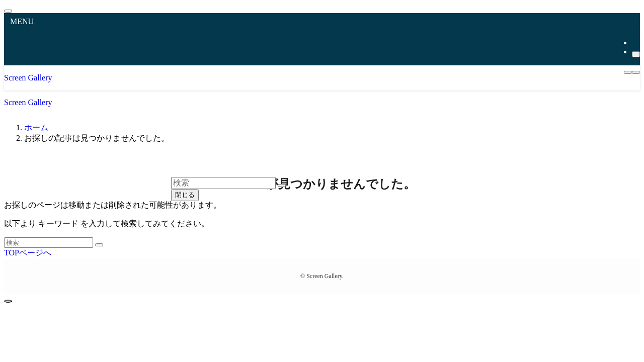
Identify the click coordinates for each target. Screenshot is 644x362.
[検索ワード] (49, 243)
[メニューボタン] (628, 72)
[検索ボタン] (636, 72)
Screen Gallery (28, 78)
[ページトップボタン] (8, 301)
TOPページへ (28, 253)
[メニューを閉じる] (8, 11)
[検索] (636, 54)
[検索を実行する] (99, 245)
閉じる (185, 195)
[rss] (635, 42)
